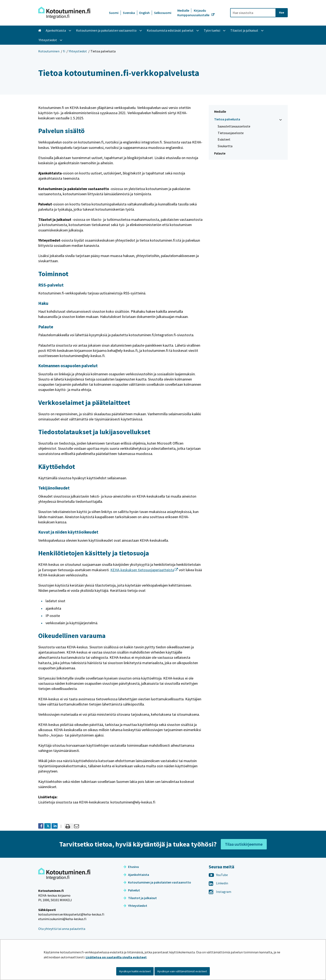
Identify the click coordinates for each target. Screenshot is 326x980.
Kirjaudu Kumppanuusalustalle (194, 13)
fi (64, 51)
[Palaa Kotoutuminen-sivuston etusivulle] (64, 13)
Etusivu (131, 867)
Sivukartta (225, 146)
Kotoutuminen (49, 51)
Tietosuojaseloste (231, 133)
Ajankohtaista (136, 875)
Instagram (220, 892)
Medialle (184, 10)
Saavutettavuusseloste (234, 126)
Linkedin (218, 883)
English (144, 13)
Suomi (114, 13)
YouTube (218, 875)
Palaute (220, 153)
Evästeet (224, 139)
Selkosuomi (163, 13)
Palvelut (132, 890)
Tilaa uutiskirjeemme (244, 844)
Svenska (129, 13)
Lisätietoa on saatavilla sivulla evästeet (116, 957)
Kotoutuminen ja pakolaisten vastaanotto (157, 882)
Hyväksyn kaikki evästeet (135, 971)
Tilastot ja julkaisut (140, 898)
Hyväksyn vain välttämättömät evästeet (182, 971)
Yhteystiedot (78, 51)
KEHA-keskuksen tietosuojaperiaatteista (144, 570)
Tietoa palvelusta (227, 119)
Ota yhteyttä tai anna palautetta (62, 929)
